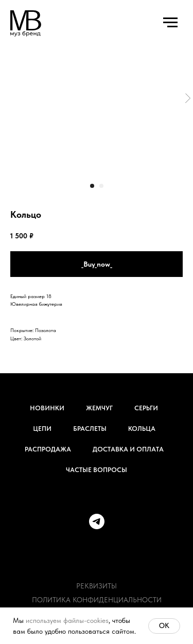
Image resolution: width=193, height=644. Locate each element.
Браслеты (90, 429)
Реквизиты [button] (97, 586)
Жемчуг (99, 408)
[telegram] (97, 521)
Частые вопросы (97, 470)
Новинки (47, 408)
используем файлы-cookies (67, 620)
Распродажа (48, 449)
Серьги (146, 408)
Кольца (142, 429)
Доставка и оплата (128, 449)
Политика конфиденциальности (97, 600)
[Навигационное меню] (170, 23)
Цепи (42, 429)
